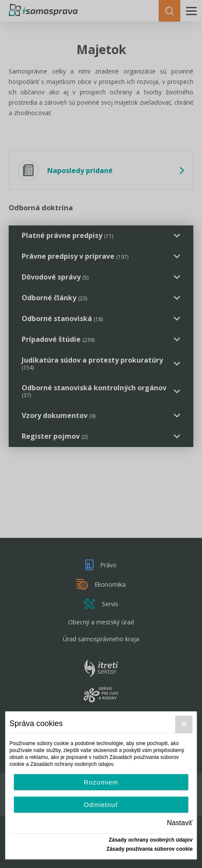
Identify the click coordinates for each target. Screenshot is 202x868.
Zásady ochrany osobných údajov (151, 840)
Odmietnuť (101, 805)
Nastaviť (180, 823)
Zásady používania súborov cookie (150, 849)
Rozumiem (101, 782)
